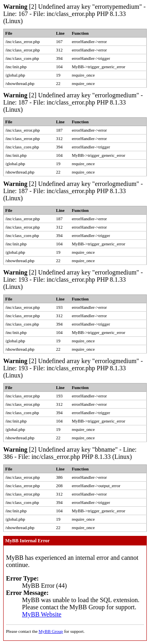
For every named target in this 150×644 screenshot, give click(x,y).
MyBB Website (42, 614)
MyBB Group (51, 631)
